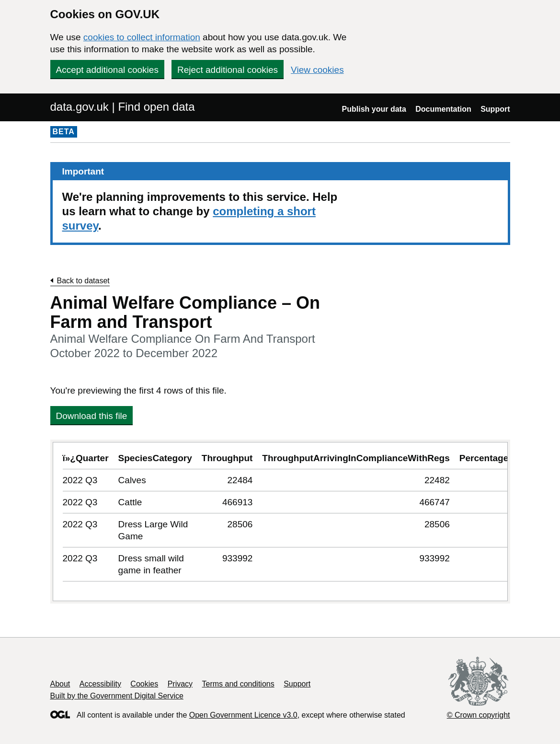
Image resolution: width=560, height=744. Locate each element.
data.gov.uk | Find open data (123, 107)
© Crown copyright (479, 715)
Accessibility (100, 684)
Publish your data (374, 109)
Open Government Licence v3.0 (243, 715)
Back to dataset (83, 281)
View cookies (317, 70)
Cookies (144, 684)
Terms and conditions (238, 684)
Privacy (180, 684)
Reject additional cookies (228, 70)
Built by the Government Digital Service (117, 696)
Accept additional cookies (107, 70)
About (60, 684)
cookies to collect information (142, 37)
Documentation (443, 109)
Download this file (92, 416)
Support (495, 109)
